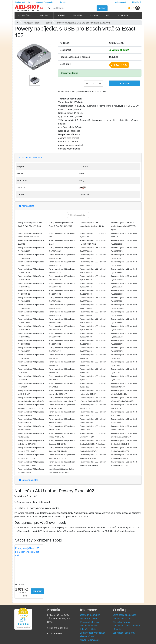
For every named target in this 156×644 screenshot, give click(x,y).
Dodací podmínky (23, 2)
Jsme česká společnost (124, 615)
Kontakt (63, 2)
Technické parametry (31, 158)
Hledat (102, 8)
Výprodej (123, 15)
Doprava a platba (29, 480)
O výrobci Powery (122, 622)
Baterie (61, 15)
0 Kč (131, 8)
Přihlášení (136, 2)
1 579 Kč (120, 65)
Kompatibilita (27, 206)
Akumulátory (25, 15)
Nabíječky (45, 15)
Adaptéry (77, 15)
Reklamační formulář (90, 622)
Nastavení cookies (89, 626)
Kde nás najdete (88, 629)
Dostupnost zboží (121, 619)
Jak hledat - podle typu (124, 633)
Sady (108, 15)
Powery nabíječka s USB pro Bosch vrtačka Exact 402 (27, 552)
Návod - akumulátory (90, 640)
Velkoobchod (121, 2)
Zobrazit (37, 591)
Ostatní (94, 15)
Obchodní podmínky (45, 2)
